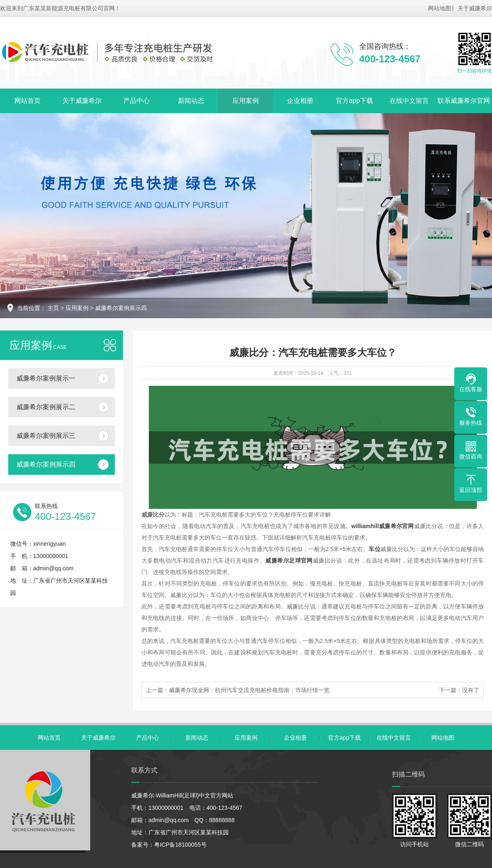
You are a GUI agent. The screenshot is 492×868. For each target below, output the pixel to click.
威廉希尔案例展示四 (121, 308)
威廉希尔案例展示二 (46, 407)
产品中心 (137, 101)
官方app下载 (354, 101)
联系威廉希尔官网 (464, 101)
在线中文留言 (409, 101)
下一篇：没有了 (459, 690)
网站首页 (27, 101)
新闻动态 (191, 101)
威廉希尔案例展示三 (46, 436)
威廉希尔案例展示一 (46, 378)
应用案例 (246, 101)
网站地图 (440, 8)
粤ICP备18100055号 (180, 845)
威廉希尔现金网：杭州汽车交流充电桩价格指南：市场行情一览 (249, 690)
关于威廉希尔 (475, 8)
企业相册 (300, 101)
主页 (53, 308)
